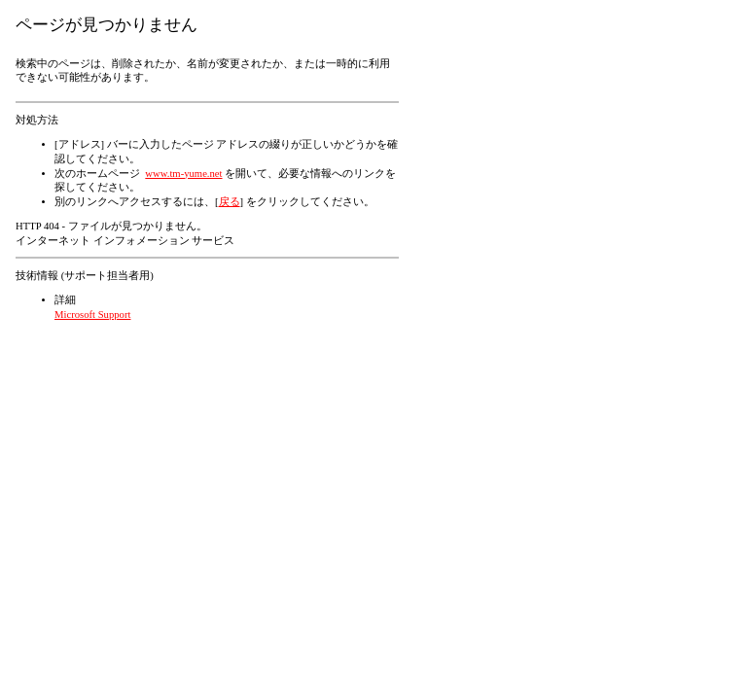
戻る (230, 202)
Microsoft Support (92, 315)
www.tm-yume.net (183, 174)
